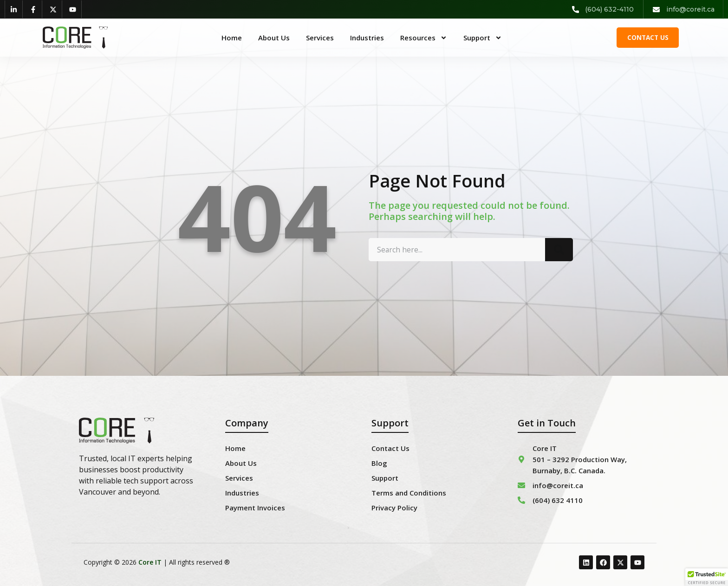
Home (232, 38)
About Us (274, 38)
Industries (367, 38)
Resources (424, 38)
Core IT (150, 562)
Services (320, 38)
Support (483, 38)
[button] (707, 577)
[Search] (559, 256)
